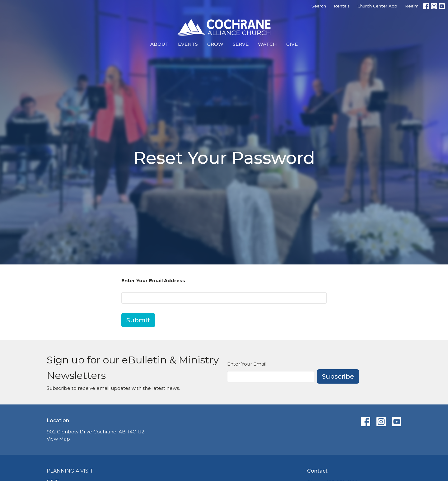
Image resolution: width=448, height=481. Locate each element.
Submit (138, 320)
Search (319, 6)
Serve (241, 44)
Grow (215, 44)
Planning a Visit (70, 471)
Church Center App (377, 6)
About (159, 44)
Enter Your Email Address (153, 280)
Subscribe (338, 376)
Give (292, 44)
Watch (267, 44)
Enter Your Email (247, 364)
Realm (412, 6)
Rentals (342, 6)
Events (188, 44)
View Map (58, 439)
